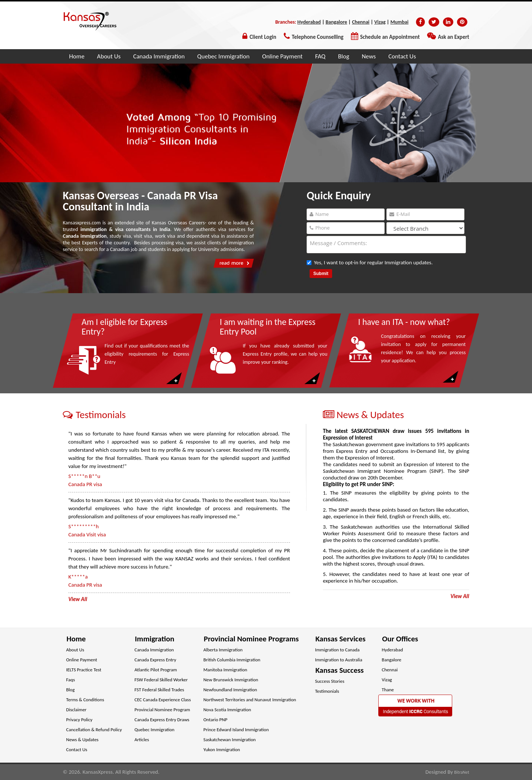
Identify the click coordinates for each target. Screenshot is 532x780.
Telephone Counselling (318, 37)
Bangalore (336, 22)
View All (460, 596)
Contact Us (402, 56)
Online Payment (282, 56)
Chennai (361, 22)
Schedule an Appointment (390, 37)
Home (77, 56)
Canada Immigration (159, 56)
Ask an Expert (453, 37)
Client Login (263, 37)
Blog (344, 56)
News (369, 56)
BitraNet (462, 772)
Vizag (380, 22)
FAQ (320, 56)
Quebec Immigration (224, 56)
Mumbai (400, 22)
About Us (109, 56)
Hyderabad (309, 22)
